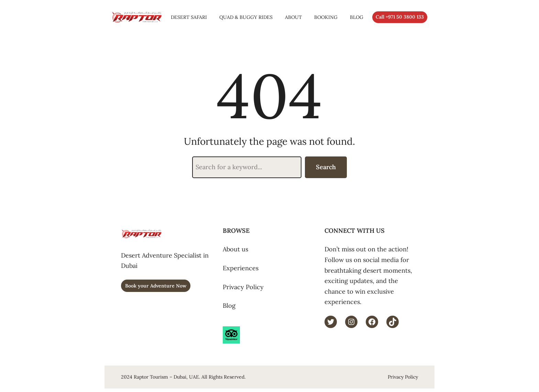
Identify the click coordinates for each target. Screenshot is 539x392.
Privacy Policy (243, 287)
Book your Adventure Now (156, 286)
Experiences (241, 268)
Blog (229, 306)
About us (235, 249)
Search (326, 167)
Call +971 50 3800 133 (400, 17)
